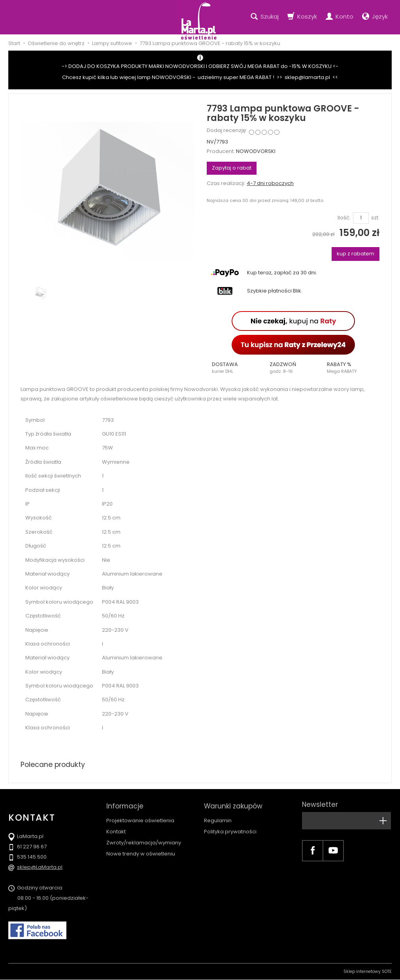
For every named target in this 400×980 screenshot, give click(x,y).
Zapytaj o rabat (232, 168)
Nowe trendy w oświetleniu (141, 851)
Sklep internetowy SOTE (368, 972)
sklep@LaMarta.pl (40, 868)
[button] (236, 368)
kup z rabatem (356, 254)
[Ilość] (361, 218)
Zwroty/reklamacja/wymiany (144, 840)
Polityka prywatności (230, 829)
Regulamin (218, 818)
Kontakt (116, 829)
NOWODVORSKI (256, 151)
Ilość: (344, 218)
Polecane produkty (54, 764)
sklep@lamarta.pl (307, 77)
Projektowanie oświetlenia (140, 818)
